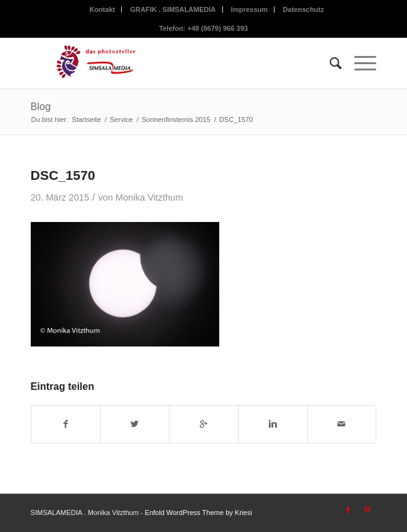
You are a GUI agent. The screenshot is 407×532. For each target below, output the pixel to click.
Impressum (250, 9)
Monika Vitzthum (149, 197)
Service (122, 119)
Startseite (86, 119)
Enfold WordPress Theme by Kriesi (199, 513)
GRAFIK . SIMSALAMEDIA (173, 9)
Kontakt (102, 9)
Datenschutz (303, 9)
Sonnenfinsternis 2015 (176, 119)
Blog (41, 107)
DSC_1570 (63, 175)
